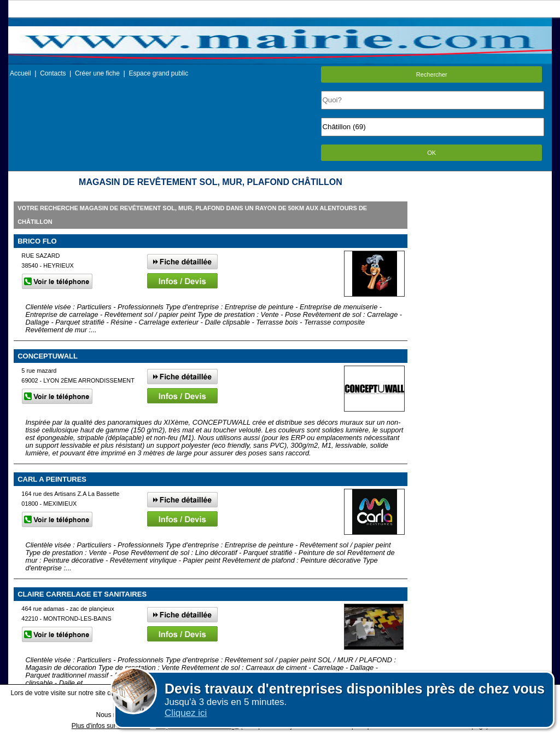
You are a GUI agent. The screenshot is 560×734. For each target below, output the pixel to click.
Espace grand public (158, 73)
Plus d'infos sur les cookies (111, 726)
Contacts (53, 73)
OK (431, 153)
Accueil (21, 73)
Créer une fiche (97, 73)
